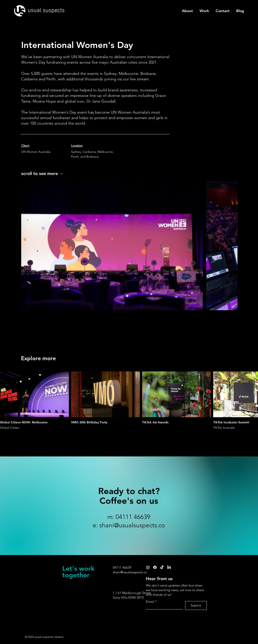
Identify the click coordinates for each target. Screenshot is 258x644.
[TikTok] (162, 567)
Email (150, 602)
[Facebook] (155, 567)
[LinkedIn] (169, 567)
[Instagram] (148, 567)
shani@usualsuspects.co (132, 525)
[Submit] (196, 605)
